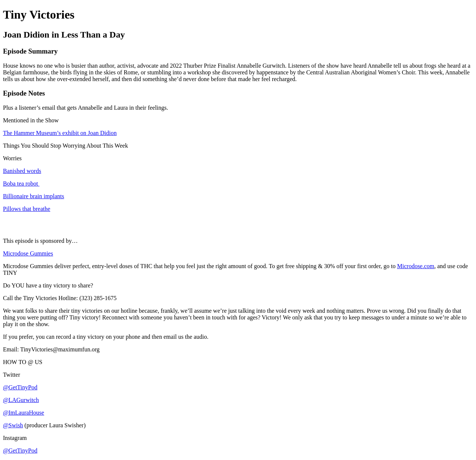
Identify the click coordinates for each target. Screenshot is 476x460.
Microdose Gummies (28, 253)
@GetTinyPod (20, 387)
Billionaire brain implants (33, 196)
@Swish (13, 425)
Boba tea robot (21, 184)
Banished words (22, 171)
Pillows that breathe (27, 209)
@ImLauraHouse (24, 413)
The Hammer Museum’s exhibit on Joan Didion (60, 133)
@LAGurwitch (21, 400)
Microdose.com (416, 266)
